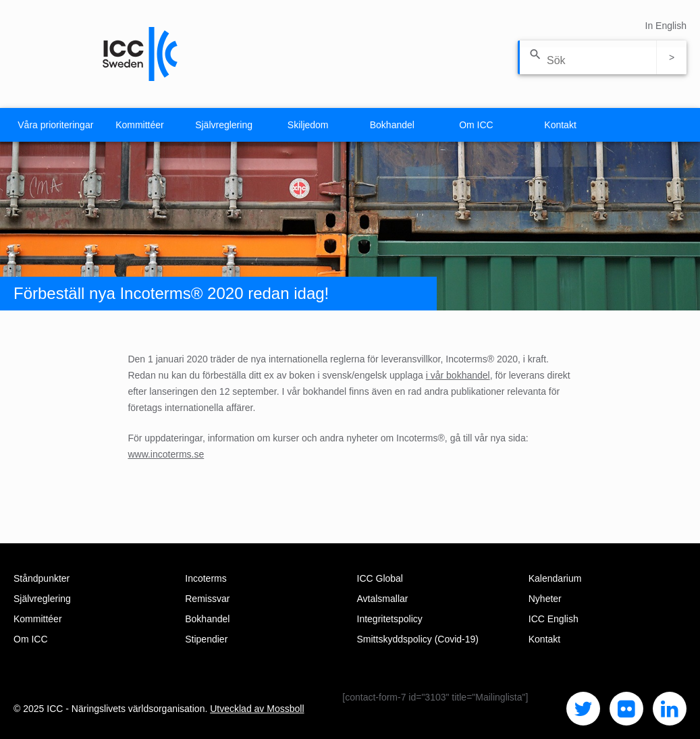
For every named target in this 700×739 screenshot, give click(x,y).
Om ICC (476, 125)
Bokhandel (392, 125)
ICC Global (380, 578)
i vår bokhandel (458, 375)
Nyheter (545, 599)
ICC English (554, 619)
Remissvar (207, 599)
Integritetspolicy (390, 619)
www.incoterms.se (166, 454)
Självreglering (224, 125)
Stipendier (206, 639)
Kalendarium (555, 578)
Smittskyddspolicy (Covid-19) (418, 639)
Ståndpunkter (42, 578)
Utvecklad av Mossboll (257, 709)
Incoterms (206, 578)
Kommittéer (140, 125)
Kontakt (560, 125)
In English (666, 26)
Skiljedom (308, 125)
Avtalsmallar (383, 599)
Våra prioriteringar (55, 125)
